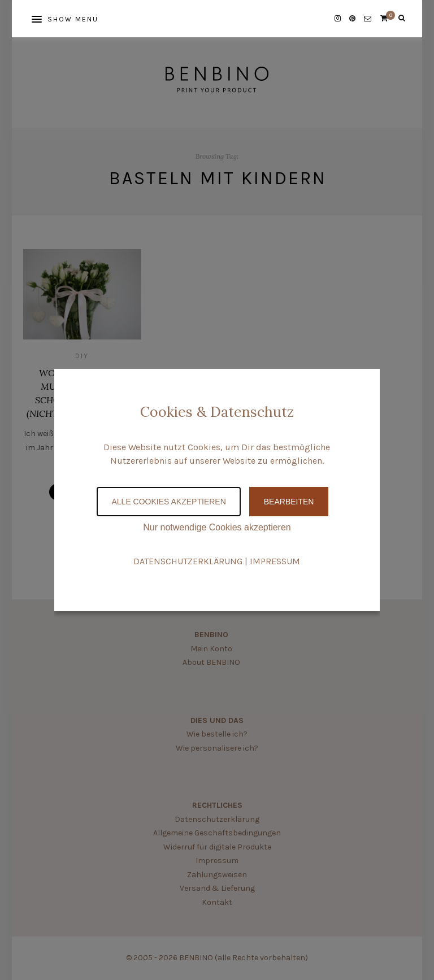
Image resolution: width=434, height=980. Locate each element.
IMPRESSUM (275, 561)
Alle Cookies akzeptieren (168, 502)
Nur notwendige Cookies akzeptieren (217, 527)
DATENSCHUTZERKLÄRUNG (188, 561)
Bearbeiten (289, 502)
